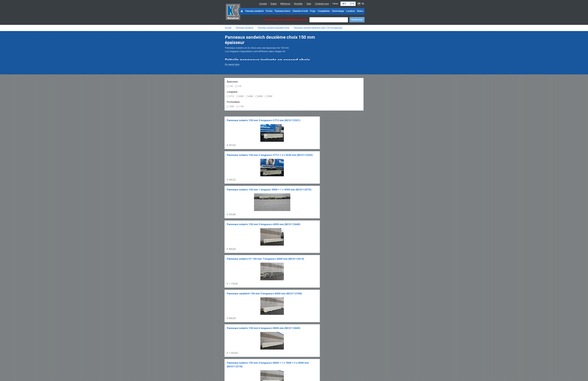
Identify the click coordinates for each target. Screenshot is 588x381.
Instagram (248, 363)
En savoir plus (232, 64)
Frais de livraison (304, 354)
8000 (259, 96)
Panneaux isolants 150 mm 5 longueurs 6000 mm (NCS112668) (346, 124)
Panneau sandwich (254, 11)
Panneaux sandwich (244, 28)
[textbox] (329, 20)
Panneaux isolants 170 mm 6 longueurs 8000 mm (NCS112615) (275, 308)
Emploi (274, 4)
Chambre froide (300, 11)
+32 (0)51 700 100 (292, 364)
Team (309, 4)
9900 (269, 96)
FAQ (227, 357)
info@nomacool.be (268, 363)
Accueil (228, 28)
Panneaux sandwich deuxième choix (274, 28)
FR (359, 4)
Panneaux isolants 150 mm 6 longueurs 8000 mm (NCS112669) (310, 170)
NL (363, 4)
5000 (240, 96)
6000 (250, 96)
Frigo (313, 11)
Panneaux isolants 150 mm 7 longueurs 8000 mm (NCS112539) (275, 216)
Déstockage (338, 11)
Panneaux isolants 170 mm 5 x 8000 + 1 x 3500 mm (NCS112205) (240, 308)
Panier (344, 4)
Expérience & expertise (267, 354)
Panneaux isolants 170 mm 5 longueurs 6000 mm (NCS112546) (240, 262)
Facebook (233, 363)
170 (238, 86)
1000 (230, 106)
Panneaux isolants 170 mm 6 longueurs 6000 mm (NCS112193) (310, 262)
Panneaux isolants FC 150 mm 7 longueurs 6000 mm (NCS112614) (240, 170)
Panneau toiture (283, 11)
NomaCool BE (231, 354)
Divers (360, 11)
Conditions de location (275, 370)
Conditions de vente (253, 370)
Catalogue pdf (287, 354)
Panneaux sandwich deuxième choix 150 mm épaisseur (318, 28)
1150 (240, 106)
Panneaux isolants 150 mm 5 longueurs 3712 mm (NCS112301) (240, 124)
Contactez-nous (322, 4)
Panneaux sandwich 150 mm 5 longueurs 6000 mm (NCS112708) (276, 170)
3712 (230, 96)
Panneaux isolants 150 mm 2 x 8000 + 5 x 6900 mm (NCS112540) (311, 216)
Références (285, 4)
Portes (269, 11)
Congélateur (324, 11)
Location (351, 11)
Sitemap (292, 370)
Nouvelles (298, 4)
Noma (233, 12)
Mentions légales (233, 370)
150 (230, 86)
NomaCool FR (247, 354)
